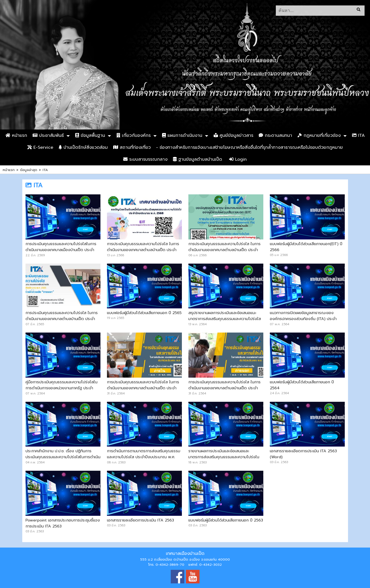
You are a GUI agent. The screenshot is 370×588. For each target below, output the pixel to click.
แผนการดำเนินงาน (182, 135)
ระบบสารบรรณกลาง (145, 159)
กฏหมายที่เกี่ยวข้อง (319, 135)
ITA (358, 135)
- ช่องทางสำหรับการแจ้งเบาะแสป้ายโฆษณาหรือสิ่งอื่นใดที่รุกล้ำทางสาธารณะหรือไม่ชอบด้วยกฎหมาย (249, 147)
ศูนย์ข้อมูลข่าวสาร (233, 135)
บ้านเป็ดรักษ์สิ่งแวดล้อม (83, 147)
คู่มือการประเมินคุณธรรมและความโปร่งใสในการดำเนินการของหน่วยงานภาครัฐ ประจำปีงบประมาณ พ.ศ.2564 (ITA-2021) (61, 388)
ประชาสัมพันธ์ (48, 135)
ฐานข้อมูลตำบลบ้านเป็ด (197, 159)
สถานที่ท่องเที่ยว (132, 147)
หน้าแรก (16, 135)
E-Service (40, 147)
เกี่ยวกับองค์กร (134, 135)
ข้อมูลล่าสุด (29, 170)
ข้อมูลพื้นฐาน (90, 135)
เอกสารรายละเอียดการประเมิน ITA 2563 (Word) (303, 454)
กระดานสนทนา (275, 135)
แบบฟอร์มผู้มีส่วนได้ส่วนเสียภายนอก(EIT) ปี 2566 (306, 247)
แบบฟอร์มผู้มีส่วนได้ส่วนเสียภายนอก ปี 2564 (302, 385)
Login (238, 159)
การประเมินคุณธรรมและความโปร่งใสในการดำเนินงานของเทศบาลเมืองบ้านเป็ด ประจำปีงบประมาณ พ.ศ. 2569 (61, 250)
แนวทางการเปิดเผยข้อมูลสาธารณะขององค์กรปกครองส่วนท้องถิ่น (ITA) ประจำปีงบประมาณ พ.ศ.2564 (303, 319)
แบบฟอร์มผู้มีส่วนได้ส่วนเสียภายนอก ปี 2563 (226, 520)
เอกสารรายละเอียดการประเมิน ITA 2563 (140, 520)
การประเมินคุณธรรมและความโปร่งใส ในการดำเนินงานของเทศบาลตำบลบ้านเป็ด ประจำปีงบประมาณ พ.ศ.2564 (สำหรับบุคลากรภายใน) (143, 391)
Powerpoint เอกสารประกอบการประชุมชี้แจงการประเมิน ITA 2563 (63, 523)
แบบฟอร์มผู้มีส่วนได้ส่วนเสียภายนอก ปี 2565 (144, 313)
